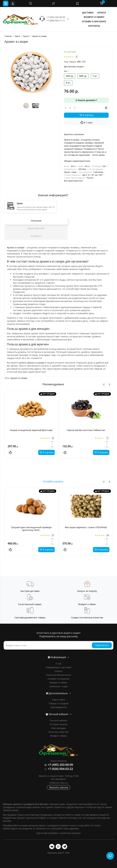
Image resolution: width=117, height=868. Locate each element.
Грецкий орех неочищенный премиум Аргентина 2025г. (31, 529)
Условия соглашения (58, 679)
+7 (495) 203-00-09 (56, 17)
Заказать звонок (59, 787)
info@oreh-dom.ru (58, 783)
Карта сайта (58, 700)
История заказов (58, 724)
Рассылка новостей (58, 732)
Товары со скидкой (58, 703)
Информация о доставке (58, 667)
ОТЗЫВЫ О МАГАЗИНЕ (94, 21)
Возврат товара (58, 736)
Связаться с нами (59, 686)
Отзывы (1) (36, 236)
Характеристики (36, 228)
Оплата (59, 671)
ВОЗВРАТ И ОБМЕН (94, 17)
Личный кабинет (59, 720)
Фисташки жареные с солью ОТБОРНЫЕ (86, 527)
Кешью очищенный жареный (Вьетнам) (31, 430)
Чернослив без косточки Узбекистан (86, 430)
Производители (58, 707)
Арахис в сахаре (19, 378)
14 (108, 535)
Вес (66, 71)
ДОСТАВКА (88, 13)
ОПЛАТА (102, 13)
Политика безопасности (59, 675)
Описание (36, 221)
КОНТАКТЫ (94, 26)
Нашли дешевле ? (86, 100)
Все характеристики (73, 181)
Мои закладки (58, 728)
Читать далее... (99, 155)
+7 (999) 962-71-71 (56, 20)
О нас (59, 663)
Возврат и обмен (58, 683)
